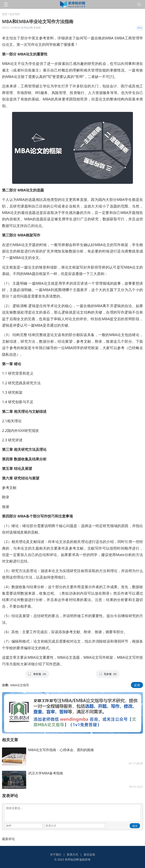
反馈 (137, 685)
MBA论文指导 (20, 685)
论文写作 (15, 14)
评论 (140, 28)
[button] (37, 674)
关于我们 (56, 854)
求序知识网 (72, 859)
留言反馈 (89, 854)
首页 (5, 14)
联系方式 (72, 854)
